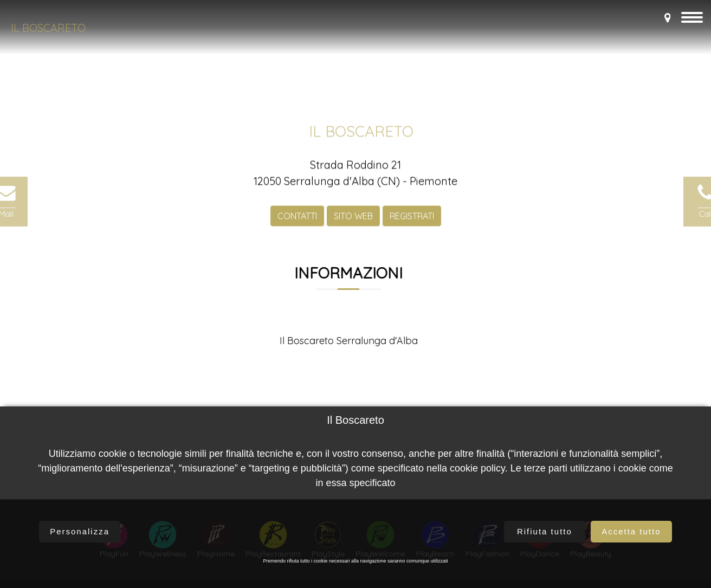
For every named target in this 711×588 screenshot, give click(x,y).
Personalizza (80, 531)
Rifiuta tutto (545, 531)
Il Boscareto (48, 28)
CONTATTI (297, 224)
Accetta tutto (631, 531)
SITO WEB (353, 224)
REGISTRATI (412, 224)
